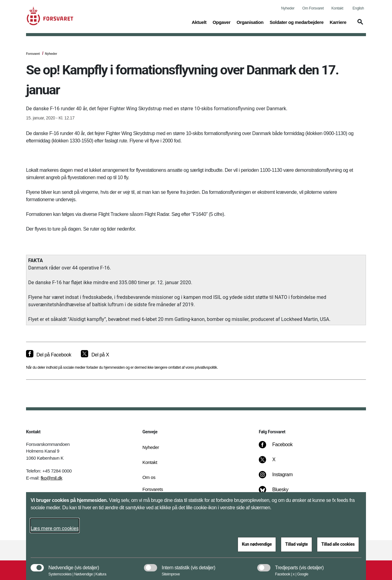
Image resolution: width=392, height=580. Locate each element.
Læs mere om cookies (55, 528)
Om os (149, 477)
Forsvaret (33, 54)
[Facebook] (280, 448)
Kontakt (337, 8)
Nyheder (288, 8)
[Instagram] (280, 478)
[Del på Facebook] (49, 355)
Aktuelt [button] (199, 22)
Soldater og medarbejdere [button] (296, 22)
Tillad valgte (296, 544)
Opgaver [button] (221, 22)
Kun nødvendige (257, 544)
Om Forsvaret (313, 8)
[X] (274, 463)
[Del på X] (95, 355)
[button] (359, 25)
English (358, 8)
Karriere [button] (338, 22)
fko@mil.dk (52, 478)
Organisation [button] (250, 22)
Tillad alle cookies (338, 544)
